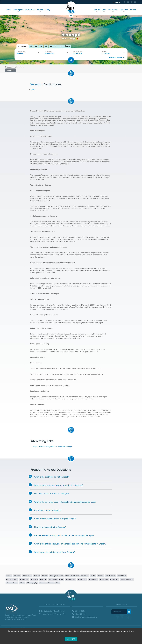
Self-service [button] (113, 11)
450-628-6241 (78, 611)
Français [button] (117, 2)
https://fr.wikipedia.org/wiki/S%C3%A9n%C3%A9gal (53, 446)
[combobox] (29, 53)
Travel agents (18, 11)
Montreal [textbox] (20, 53)
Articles (133, 10)
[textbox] (50, 53)
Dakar (33, 89)
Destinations (30, 11)
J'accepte (71, 639)
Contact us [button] (124, 11)
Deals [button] (104, 11)
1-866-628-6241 (79, 614)
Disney (47, 10)
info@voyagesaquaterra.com (84, 617)
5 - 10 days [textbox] (106, 53)
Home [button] (8, 11)
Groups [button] (97, 11)
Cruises (40, 11)
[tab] (23, 46)
